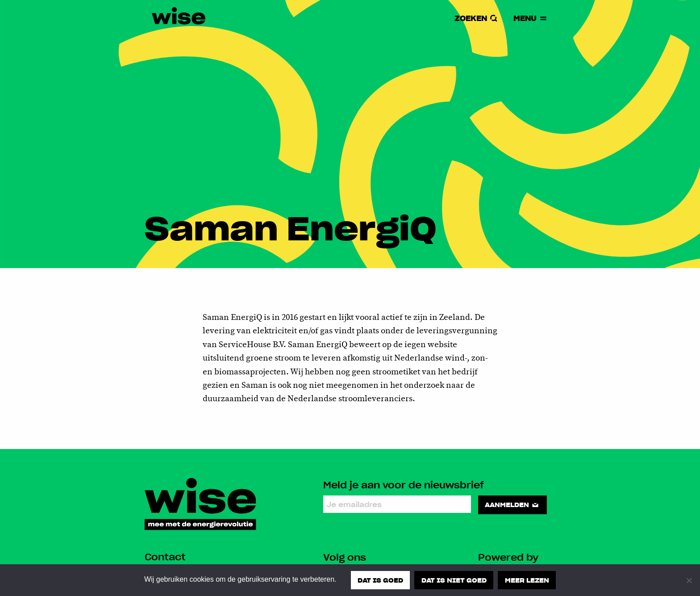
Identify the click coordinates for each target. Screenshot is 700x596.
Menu (531, 18)
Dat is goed (380, 580)
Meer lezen (527, 580)
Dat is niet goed (454, 580)
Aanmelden (512, 504)
